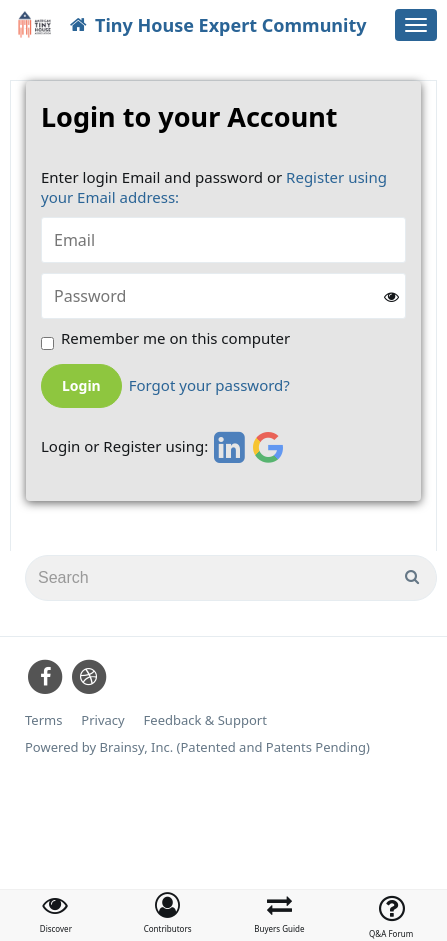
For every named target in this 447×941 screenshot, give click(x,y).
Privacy (102, 720)
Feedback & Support (205, 720)
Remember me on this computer (175, 338)
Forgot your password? (209, 385)
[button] (168, 913)
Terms (43, 720)
